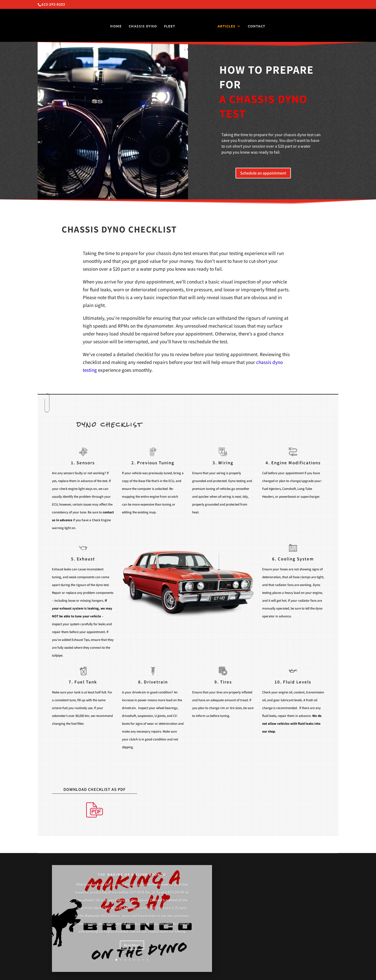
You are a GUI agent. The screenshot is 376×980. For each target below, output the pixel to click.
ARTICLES (226, 26)
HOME (116, 26)
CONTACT (256, 26)
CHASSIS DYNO (143, 26)
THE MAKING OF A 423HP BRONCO (132, 884)
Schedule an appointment (263, 173)
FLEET (170, 26)
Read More (132, 955)
